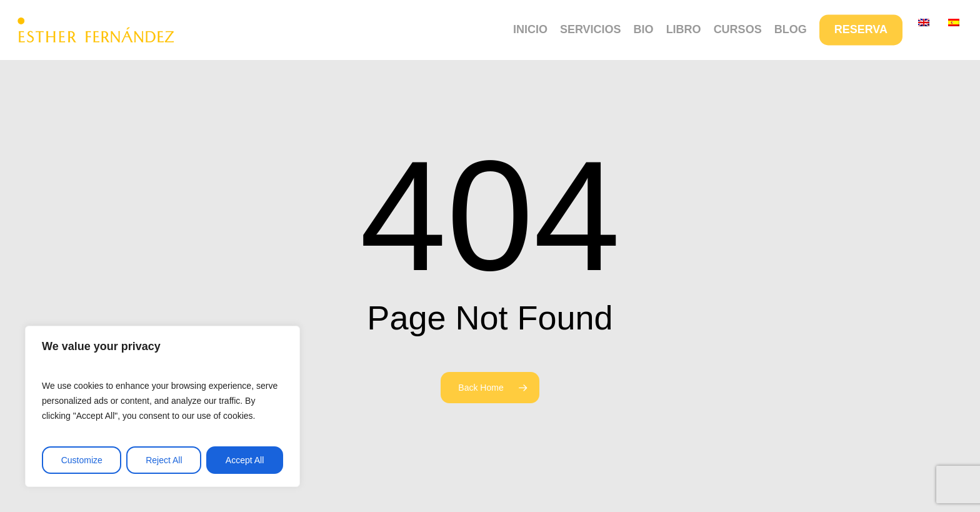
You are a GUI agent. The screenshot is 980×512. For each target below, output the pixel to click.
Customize (82, 460)
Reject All (164, 460)
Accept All (245, 460)
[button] (956, 7)
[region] (162, 406)
